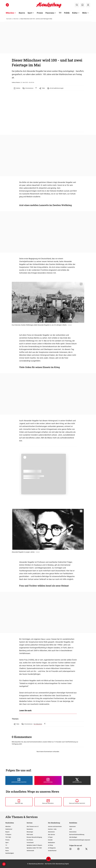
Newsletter (30, 829)
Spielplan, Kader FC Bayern (34, 845)
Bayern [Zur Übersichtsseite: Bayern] (22, 13)
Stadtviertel (9, 829)
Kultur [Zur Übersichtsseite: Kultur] (75, 13)
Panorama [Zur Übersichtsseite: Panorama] (50, 13)
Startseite (9, 19)
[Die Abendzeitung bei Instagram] (48, 780)
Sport (7, 843)
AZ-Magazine (52, 848)
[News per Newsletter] (48, 802)
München (16, 19)
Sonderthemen (52, 851)
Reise (7, 851)
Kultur (7, 848)
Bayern (7, 832)
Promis (7, 840)
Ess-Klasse (30, 840)
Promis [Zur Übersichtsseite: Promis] (40, 13)
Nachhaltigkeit (10, 853)
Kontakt (50, 840)
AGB (71, 829)
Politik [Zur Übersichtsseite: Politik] (67, 13)
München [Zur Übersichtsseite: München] (10, 13)
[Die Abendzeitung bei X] (77, 780)
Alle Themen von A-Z (33, 826)
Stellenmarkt (30, 851)
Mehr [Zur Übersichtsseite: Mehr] (85, 13)
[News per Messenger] (19, 802)
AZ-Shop (50, 845)
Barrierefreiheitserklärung (77, 835)
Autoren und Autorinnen (55, 826)
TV (6, 845)
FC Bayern (8, 835)
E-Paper (50, 837)
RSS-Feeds (30, 835)
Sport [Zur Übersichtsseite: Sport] (30, 13)
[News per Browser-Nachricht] (77, 802)
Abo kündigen (73, 837)
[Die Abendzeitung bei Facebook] (19, 780)
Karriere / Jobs (52, 829)
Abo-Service (51, 835)
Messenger (30, 832)
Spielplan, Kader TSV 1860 (34, 848)
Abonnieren (51, 832)
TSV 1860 (8, 837)
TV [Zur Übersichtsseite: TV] (60, 13)
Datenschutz (73, 832)
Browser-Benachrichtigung (34, 837)
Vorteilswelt (30, 843)
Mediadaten (51, 843)
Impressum (72, 826)
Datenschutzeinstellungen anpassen (80, 840)
